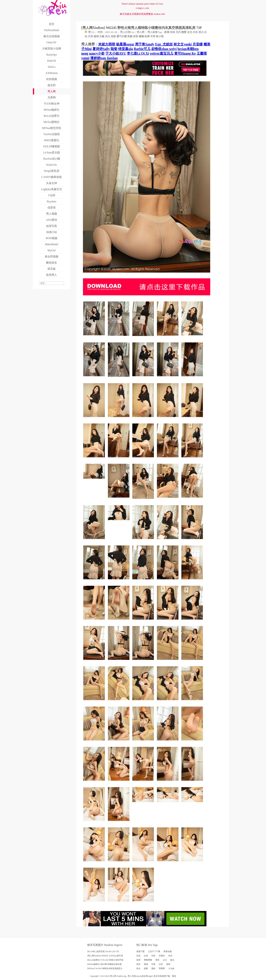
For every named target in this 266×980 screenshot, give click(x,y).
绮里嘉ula (126, 49)
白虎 (146, 956)
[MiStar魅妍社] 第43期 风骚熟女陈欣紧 (104, 964)
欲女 (138, 968)
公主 (165, 960)
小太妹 (171, 968)
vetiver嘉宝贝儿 (162, 53)
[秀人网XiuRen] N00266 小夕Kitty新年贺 (105, 956)
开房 (90, 36)
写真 (153, 964)
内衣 (195, 32)
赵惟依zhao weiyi (164, 49)
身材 (168, 964)
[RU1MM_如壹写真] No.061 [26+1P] (103, 951)
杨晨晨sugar (125, 44)
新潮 (167, 32)
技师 (138, 960)
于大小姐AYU (116, 53)
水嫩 (102, 36)
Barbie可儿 (142, 49)
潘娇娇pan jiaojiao (104, 58)
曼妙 (153, 968)
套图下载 (140, 951)
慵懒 (141, 36)
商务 (157, 960)
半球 (153, 36)
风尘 (108, 36)
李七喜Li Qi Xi (138, 53)
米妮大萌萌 (107, 44)
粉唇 (147, 36)
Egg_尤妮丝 (164, 44)
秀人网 (141, 32)
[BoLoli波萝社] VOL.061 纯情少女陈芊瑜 (105, 960)
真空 (138, 964)
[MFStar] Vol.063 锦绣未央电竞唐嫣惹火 (105, 968)
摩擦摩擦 (148, 960)
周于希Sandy (145, 44)
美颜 (130, 36)
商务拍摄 (168, 951)
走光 (190, 32)
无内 (178, 32)
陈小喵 (160, 36)
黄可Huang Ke (185, 53)
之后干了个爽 (154, 951)
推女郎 (145, 976)
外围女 (162, 956)
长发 (138, 956)
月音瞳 (198, 44)
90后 (161, 964)
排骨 (136, 36)
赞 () (89, 32)
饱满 (146, 964)
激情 (96, 36)
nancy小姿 (97, 53)
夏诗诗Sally (101, 49)
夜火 (201, 32)
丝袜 (173, 32)
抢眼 (146, 968)
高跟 (113, 36)
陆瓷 (114, 49)
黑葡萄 (162, 968)
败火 (172, 960)
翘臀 (184, 32)
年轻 (153, 956)
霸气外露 (122, 36)
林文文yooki (183, 44)
